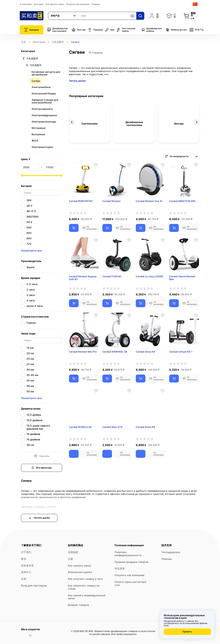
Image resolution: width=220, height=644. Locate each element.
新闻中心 (26, 572)
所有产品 (196, 30)
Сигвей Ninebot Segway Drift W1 (83, 278)
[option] (89, 122)
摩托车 (35, 141)
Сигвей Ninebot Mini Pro (83, 352)
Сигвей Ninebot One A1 (149, 201)
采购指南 (73, 552)
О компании (26, 4)
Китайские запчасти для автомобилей (46, 73)
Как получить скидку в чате (85, 579)
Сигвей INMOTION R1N (182, 201)
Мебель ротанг (176, 30)
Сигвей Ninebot (111, 201)
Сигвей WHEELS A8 (80, 427)
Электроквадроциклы (44, 115)
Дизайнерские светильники (57, 30)
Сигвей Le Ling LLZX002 (150, 276)
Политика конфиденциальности (128, 554)
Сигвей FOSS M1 (112, 276)
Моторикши (39, 128)
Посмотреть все (31, 251)
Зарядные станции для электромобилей (45, 101)
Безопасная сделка (80, 572)
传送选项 (120, 568)
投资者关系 (27, 566)
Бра (110, 30)
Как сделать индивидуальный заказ (87, 597)
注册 (70, 559)
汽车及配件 (58, 42)
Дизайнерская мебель (151, 30)
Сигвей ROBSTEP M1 (81, 201)
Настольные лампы (126, 30)
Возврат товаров (79, 605)
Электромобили (41, 87)
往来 (24, 579)
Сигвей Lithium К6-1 (181, 352)
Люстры (79, 30)
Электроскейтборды (44, 93)
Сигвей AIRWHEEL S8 (115, 352)
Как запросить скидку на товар (84, 587)
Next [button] (197, 122)
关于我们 (26, 552)
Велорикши (38, 134)
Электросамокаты (42, 109)
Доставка (39, 4)
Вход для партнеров (34, 585)
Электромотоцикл (42, 147)
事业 (24, 559)
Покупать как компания (78, 4)
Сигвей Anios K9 (145, 427)
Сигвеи (36, 81)
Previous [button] (72, 122)
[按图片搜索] (132, 16)
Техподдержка (171, 552)
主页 (23, 42)
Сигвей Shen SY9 (112, 427)
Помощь (96, 4)
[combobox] (64, 16)
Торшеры (95, 30)
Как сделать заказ (55, 4)
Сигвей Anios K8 (145, 352)
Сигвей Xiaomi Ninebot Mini (182, 278)
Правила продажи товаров (131, 562)
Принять (187, 632)
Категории (39, 42)
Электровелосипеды (44, 122)
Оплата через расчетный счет (130, 583)
